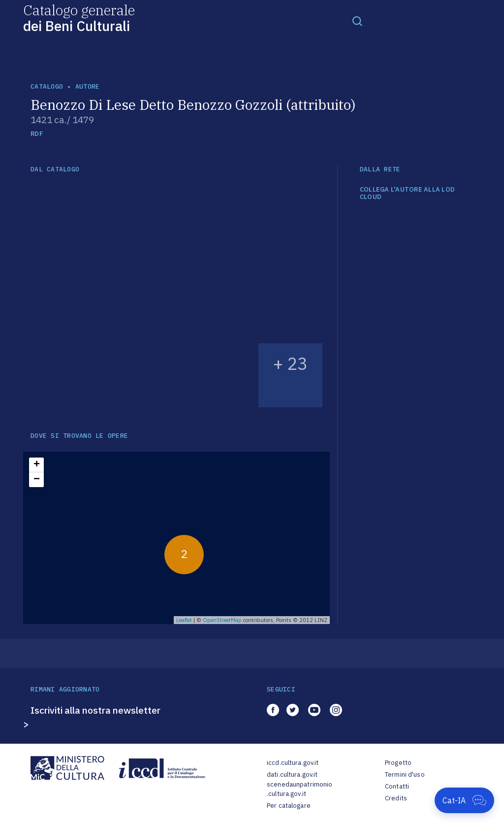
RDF (37, 134)
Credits (396, 798)
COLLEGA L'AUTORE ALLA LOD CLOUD (408, 193)
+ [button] (37, 465)
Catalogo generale (79, 17)
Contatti (397, 786)
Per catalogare (289, 806)
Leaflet (184, 620)
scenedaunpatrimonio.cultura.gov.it (299, 789)
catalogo (47, 86)
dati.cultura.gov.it (292, 774)
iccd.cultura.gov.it (293, 763)
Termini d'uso (405, 774)
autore (88, 86)
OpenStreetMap (222, 620)
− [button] (37, 480)
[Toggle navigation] (357, 21)
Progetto (398, 763)
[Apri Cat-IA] (464, 800)
